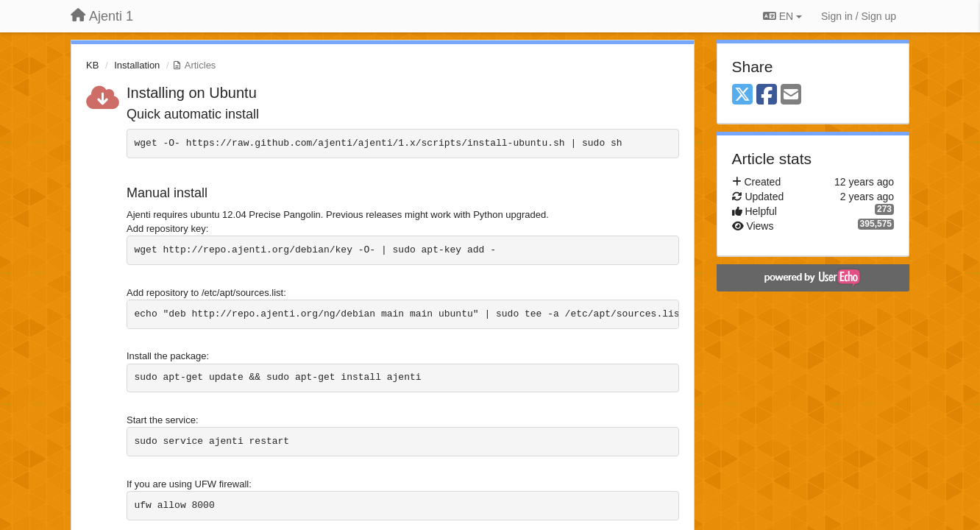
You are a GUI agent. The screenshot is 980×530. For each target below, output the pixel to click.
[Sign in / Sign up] (859, 16)
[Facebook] (767, 95)
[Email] (791, 95)
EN (782, 16)
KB (92, 65)
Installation (137, 65)
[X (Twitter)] (742, 95)
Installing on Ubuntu (192, 93)
